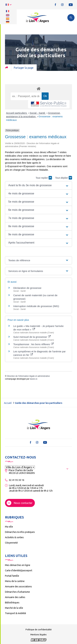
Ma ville (9, 527)
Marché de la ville (14, 608)
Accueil (8, 403)
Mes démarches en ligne (18, 565)
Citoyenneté (11, 543)
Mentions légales (38, 634)
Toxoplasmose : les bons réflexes (33, 344)
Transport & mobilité (16, 613)
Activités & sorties (14, 537)
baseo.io (33, 379)
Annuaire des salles (15, 597)
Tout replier (44, 178)
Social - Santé (38, 113)
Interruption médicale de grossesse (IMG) (36, 306)
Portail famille (12, 576)
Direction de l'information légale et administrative (28, 376)
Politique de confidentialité (39, 629)
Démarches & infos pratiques (20, 532)
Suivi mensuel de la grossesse (32, 337)
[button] (38, 185)
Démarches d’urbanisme (17, 592)
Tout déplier (64, 178)
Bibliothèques (12, 603)
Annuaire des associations (18, 587)
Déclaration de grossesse (27, 288)
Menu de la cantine (15, 581)
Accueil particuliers (17, 113)
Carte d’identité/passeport (19, 570)
